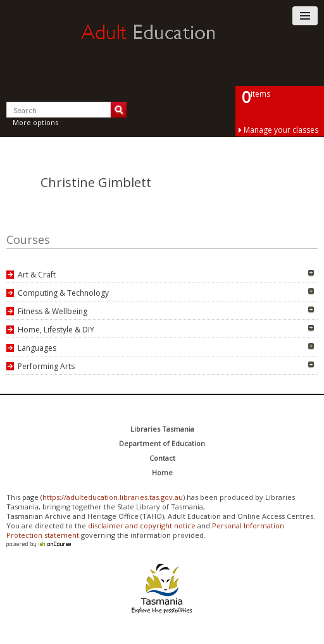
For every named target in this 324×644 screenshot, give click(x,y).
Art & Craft (37, 275)
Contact (162, 458)
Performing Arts (46, 366)
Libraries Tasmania (162, 429)
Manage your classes (281, 130)
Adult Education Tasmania (162, 44)
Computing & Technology (63, 293)
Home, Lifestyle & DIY (56, 330)
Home (162, 472)
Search (119, 110)
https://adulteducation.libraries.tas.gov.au (113, 497)
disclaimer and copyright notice (142, 526)
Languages (37, 348)
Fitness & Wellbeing (53, 311)
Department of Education (162, 443)
